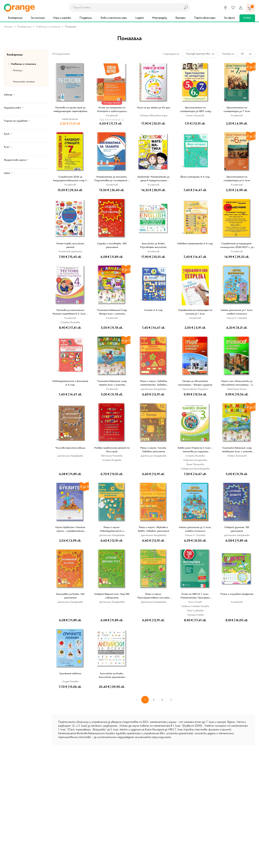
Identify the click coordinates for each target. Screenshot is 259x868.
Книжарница (15, 18)
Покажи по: (228, 54)
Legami (139, 18)
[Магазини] (225, 8)
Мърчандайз (160, 18)
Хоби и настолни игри (114, 18)
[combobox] (124, 7)
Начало (8, 27)
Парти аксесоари (205, 18)
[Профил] (241, 8)
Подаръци (86, 18)
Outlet (247, 18)
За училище (38, 18)
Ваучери (180, 18)
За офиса (229, 18)
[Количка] (251, 8)
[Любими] (233, 8)
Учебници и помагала (48, 27)
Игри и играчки (62, 18)
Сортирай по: (172, 54)
